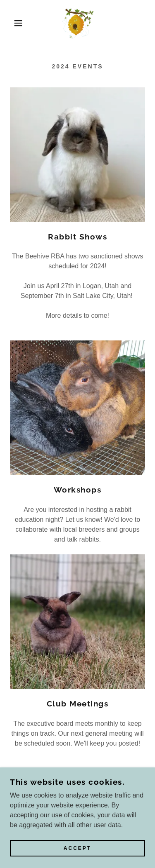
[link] (78, 23)
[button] (12, 23)
